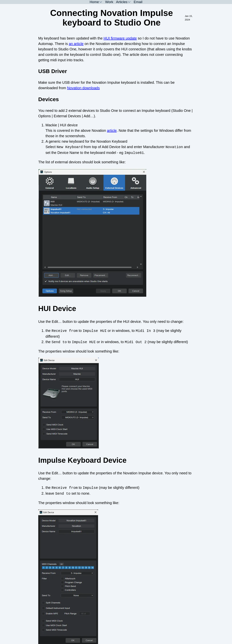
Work (109, 2)
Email (138, 2)
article (112, 131)
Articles (122, 2)
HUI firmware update (120, 38)
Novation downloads (83, 88)
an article (76, 44)
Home (94, 2)
